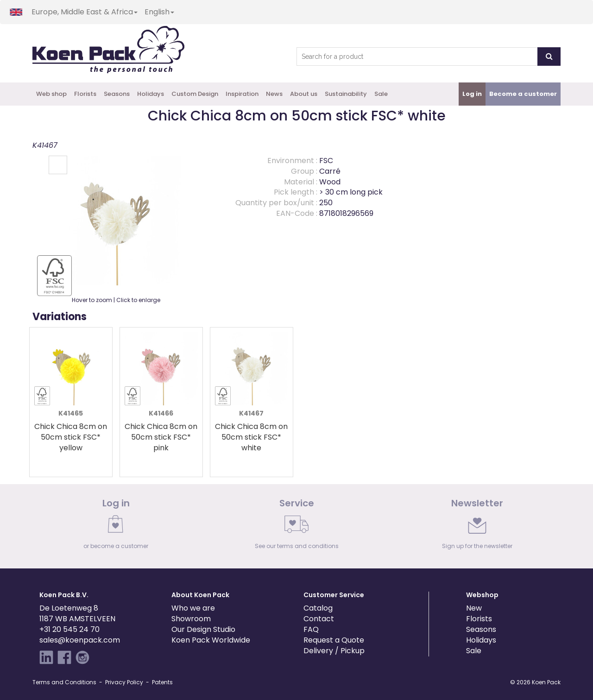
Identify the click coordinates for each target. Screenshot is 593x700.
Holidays (151, 94)
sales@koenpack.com (80, 640)
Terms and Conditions (64, 682)
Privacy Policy (124, 682)
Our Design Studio (203, 629)
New (474, 608)
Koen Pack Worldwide (211, 640)
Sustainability (346, 94)
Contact (319, 619)
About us (304, 94)
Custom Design (195, 94)
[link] (116, 526)
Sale (381, 94)
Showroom (191, 619)
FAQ (311, 629)
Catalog (318, 608)
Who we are (193, 608)
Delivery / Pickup (334, 651)
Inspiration (242, 94)
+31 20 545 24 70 (69, 629)
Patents (162, 682)
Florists (85, 94)
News (274, 94)
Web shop (51, 94)
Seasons (117, 94)
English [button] (159, 12)
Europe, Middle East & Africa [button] (85, 12)
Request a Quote (334, 640)
